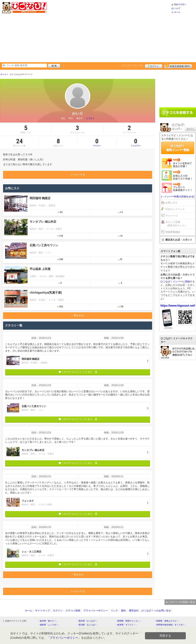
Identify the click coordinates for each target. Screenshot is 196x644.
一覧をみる (78, 315)
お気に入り (171, 203)
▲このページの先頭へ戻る (180, 602)
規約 (123, 611)
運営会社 (134, 611)
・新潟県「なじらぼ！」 (88, 625)
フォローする (78, 175)
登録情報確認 (173, 232)
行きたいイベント (175, 209)
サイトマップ (42, 611)
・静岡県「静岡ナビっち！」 (129, 621)
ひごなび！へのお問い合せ (156, 611)
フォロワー (136, 142)
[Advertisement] (109, 31)
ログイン (154, 66)
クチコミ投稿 (73, 611)
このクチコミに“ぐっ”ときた (78, 372)
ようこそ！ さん (133, 65)
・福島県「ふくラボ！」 (49, 625)
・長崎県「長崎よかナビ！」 (167, 621)
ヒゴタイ (90, 118)
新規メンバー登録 (178, 66)
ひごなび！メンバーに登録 (175, 282)
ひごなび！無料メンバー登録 (178, 148)
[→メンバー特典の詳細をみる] (178, 197)
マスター (97, 142)
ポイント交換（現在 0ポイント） (176, 224)
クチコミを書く (178, 112)
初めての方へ (180, 4)
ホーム (177, 12)
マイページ (171, 216)
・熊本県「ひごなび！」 (88, 621)
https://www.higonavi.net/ (178, 306)
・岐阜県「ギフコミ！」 (127, 625)
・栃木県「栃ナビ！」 (48, 621)
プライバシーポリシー (96, 611)
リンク (114, 611)
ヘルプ (177, 8)
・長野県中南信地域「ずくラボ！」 (170, 625)
